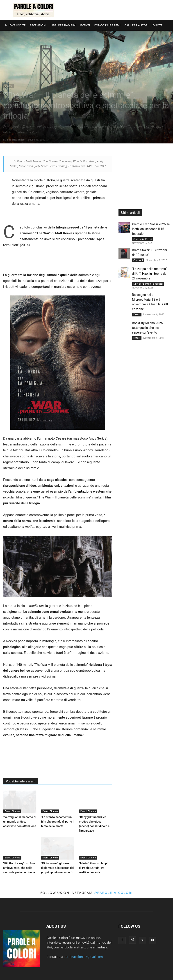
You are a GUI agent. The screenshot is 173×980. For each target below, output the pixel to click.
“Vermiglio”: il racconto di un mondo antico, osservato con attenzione (20, 822)
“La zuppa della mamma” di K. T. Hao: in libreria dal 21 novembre (150, 274)
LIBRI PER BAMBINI (63, 25)
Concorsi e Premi (142, 239)
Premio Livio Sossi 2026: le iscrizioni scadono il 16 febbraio (151, 229)
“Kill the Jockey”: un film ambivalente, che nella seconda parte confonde (19, 868)
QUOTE (157, 25)
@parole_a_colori (113, 892)
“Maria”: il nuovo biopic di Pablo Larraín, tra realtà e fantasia (94, 868)
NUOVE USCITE (15, 25)
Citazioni (138, 260)
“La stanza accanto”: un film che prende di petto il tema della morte (58, 822)
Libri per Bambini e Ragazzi (148, 284)
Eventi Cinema (12, 811)
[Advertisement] (117, 10)
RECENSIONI (38, 25)
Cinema (8, 86)
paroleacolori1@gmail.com (83, 957)
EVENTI (85, 25)
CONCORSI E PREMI (107, 25)
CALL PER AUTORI (137, 25)
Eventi (137, 314)
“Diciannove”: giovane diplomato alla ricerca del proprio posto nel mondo (57, 868)
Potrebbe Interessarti (21, 781)
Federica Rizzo (16, 140)
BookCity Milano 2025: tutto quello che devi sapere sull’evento (148, 328)
